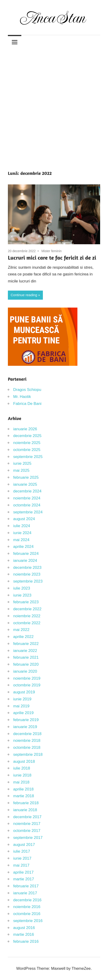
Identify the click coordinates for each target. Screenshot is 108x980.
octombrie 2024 (27, 505)
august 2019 (24, 692)
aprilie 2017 (23, 872)
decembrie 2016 (27, 900)
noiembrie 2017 (27, 824)
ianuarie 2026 (25, 429)
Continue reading (24, 295)
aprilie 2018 (23, 789)
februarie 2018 (26, 803)
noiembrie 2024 (27, 498)
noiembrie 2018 (27, 741)
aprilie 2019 (23, 713)
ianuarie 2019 (25, 727)
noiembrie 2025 (27, 443)
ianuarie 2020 (25, 671)
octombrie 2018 (27, 748)
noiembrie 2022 (27, 616)
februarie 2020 (26, 664)
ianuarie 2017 (25, 893)
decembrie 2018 (27, 734)
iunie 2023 (22, 595)
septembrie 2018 (28, 754)
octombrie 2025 (27, 450)
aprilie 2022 (23, 637)
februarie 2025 (26, 477)
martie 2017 (24, 879)
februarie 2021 (26, 657)
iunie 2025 (22, 463)
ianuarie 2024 (25, 561)
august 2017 (24, 845)
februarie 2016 (26, 941)
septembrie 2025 (28, 457)
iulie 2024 (22, 526)
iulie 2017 (22, 851)
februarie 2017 (26, 886)
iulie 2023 (22, 588)
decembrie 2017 (27, 817)
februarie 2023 (26, 602)
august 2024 (24, 519)
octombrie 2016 (27, 914)
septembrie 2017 (28, 838)
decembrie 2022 (27, 609)
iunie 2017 (22, 858)
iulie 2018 (22, 768)
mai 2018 (21, 782)
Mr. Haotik (22, 397)
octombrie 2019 (27, 685)
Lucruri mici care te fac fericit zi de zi (52, 258)
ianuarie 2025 (25, 484)
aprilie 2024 (23, 547)
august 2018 (24, 761)
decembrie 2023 (27, 568)
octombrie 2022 (27, 623)
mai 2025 (21, 470)
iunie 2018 (22, 775)
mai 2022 (21, 630)
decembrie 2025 (27, 436)
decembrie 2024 (27, 491)
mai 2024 (21, 540)
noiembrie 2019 (27, 678)
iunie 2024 (22, 533)
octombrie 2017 (27, 831)
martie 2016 (24, 934)
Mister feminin (52, 251)
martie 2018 (24, 796)
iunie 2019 (22, 699)
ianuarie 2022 (25, 651)
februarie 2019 (26, 720)
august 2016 (24, 928)
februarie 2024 (26, 554)
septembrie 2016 (28, 921)
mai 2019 (21, 706)
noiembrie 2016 (27, 907)
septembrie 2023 (28, 581)
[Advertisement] (54, 105)
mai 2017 (21, 865)
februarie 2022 (26, 644)
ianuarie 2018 (25, 810)
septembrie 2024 (28, 512)
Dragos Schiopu (27, 390)
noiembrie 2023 (27, 574)
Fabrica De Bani (27, 404)
